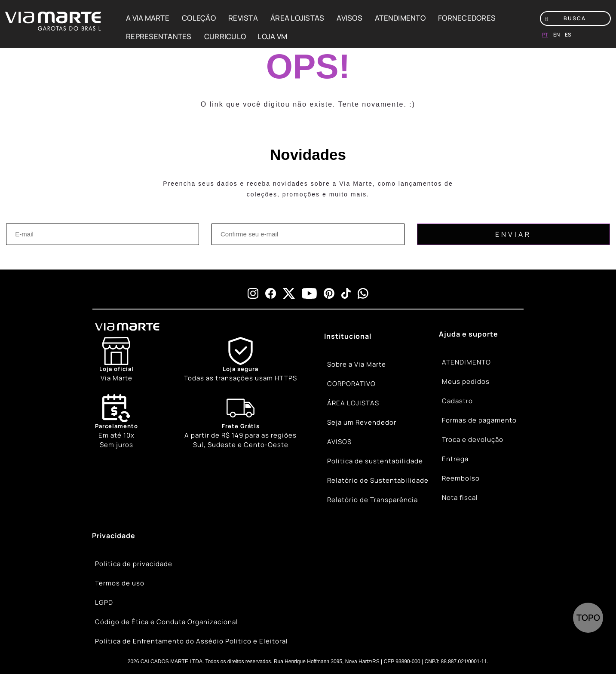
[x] (289, 293)
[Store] (116, 360)
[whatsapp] (363, 293)
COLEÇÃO (199, 18)
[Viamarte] (159, 327)
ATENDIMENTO (400, 18)
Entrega (455, 459)
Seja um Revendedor (362, 422)
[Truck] (241, 422)
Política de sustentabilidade (375, 461)
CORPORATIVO (351, 384)
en (556, 35)
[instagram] (253, 293)
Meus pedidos (466, 381)
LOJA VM (272, 36)
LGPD (104, 602)
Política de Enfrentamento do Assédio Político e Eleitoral (192, 641)
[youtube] (309, 293)
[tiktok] (346, 293)
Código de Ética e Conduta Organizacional (167, 622)
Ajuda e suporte (469, 334)
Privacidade (114, 536)
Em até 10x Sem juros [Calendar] (116, 422)
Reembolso (461, 478)
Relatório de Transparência (372, 500)
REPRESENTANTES (159, 36)
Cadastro (457, 401)
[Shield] (241, 360)
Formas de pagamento (479, 420)
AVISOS (349, 18)
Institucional (348, 336)
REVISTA (243, 18)
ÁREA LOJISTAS (297, 18)
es (568, 35)
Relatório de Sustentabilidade (378, 480)
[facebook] (271, 293)
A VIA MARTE (148, 18)
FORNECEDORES (467, 18)
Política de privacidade (134, 564)
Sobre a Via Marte (357, 364)
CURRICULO (225, 36)
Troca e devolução (473, 440)
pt (545, 35)
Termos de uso (120, 583)
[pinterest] (329, 293)
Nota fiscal (460, 498)
